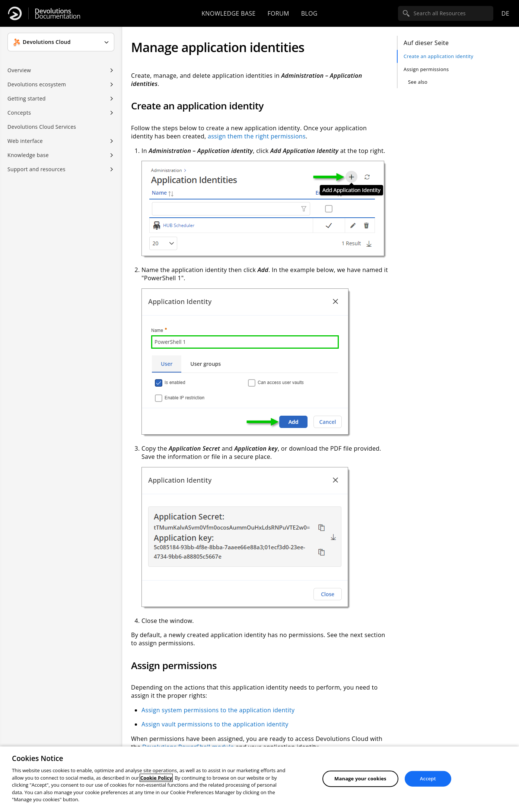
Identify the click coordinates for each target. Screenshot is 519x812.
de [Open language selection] (505, 13)
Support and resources (36, 169)
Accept (428, 779)
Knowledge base (228, 13)
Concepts (19, 113)
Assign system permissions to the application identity (218, 710)
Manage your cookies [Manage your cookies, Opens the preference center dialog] (360, 779)
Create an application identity (438, 56)
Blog (309, 13)
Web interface (25, 141)
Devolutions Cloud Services (42, 127)
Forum (278, 13)
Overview (19, 70)
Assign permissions (426, 69)
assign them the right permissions (257, 136)
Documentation (58, 14)
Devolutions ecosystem (37, 84)
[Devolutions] (15, 13)
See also (418, 82)
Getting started (27, 98)
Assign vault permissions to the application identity (215, 724)
